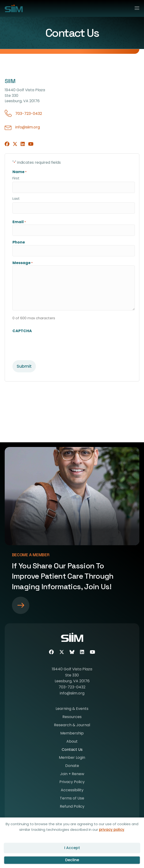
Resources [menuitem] (72, 717)
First (16, 178)
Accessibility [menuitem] (72, 790)
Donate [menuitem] (72, 766)
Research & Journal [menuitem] (72, 725)
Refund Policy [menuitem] (72, 807)
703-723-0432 (29, 114)
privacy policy (112, 830)
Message (23, 263)
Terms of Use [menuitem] (72, 799)
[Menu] (135, 7)
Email (19, 222)
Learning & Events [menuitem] (72, 709)
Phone (19, 242)
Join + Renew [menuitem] (72, 774)
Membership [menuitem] (72, 734)
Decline (72, 860)
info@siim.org (28, 127)
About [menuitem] (72, 742)
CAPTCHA (22, 331)
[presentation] (48, 343)
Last (16, 198)
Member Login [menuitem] (72, 758)
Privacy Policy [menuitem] (72, 782)
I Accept (72, 848)
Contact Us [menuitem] (72, 750)
